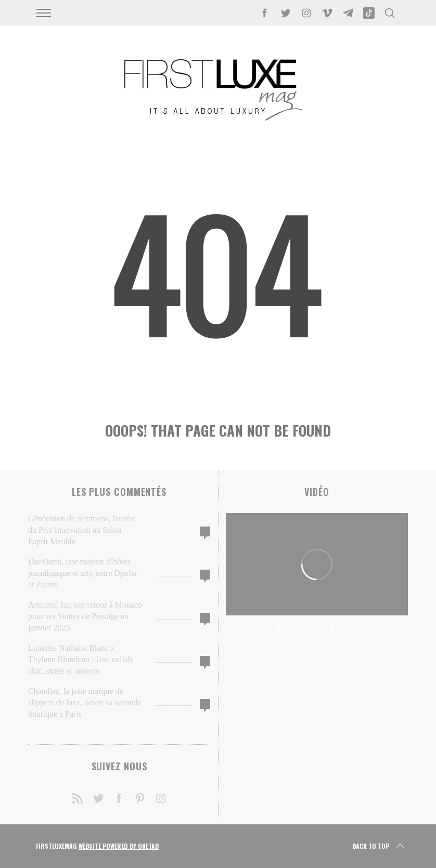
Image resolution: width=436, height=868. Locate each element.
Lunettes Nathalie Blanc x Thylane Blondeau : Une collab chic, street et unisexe (80, 659)
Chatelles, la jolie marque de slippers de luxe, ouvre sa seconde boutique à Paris (85, 702)
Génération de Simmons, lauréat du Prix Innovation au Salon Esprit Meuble (82, 530)
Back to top (379, 846)
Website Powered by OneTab (119, 846)
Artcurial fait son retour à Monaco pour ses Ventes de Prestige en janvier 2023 (85, 616)
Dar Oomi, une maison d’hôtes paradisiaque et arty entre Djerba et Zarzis (82, 573)
